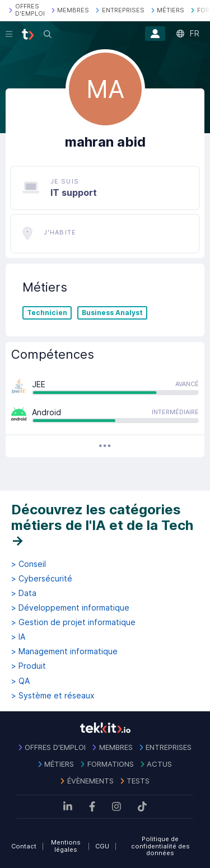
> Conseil (29, 564)
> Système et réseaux (53, 696)
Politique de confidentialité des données (160, 846)
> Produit (29, 666)
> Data (24, 593)
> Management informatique (64, 651)
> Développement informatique (70, 608)
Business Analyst (112, 313)
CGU (102, 846)
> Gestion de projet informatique (73, 622)
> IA (18, 637)
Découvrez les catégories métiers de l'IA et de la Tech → (102, 525)
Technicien (47, 313)
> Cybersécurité (42, 579)
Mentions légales (66, 846)
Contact (24, 846)
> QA (20, 681)
